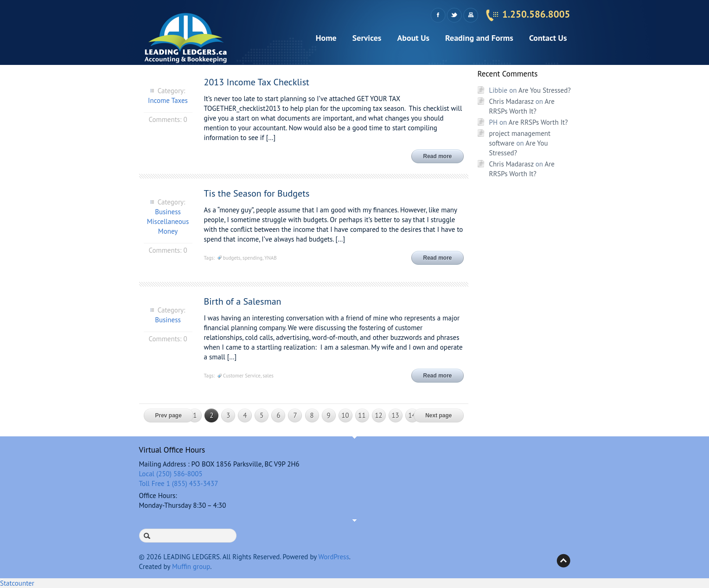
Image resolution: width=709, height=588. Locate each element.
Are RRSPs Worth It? (538, 122)
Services (367, 38)
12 (378, 415)
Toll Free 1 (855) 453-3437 (179, 483)
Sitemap (470, 15)
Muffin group (191, 566)
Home (326, 38)
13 (395, 415)
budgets (232, 258)
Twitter (454, 15)
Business (168, 212)
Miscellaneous (168, 221)
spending (252, 258)
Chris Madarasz (511, 101)
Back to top (563, 561)
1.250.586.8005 (536, 14)
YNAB (270, 258)
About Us (413, 38)
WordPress (334, 557)
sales (268, 376)
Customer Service (242, 376)
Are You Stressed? (545, 90)
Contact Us (548, 38)
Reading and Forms (479, 38)
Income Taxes (168, 100)
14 (412, 415)
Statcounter (17, 583)
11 (362, 415)
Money (168, 231)
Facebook (438, 15)
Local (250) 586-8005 (171, 474)
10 (345, 415)
